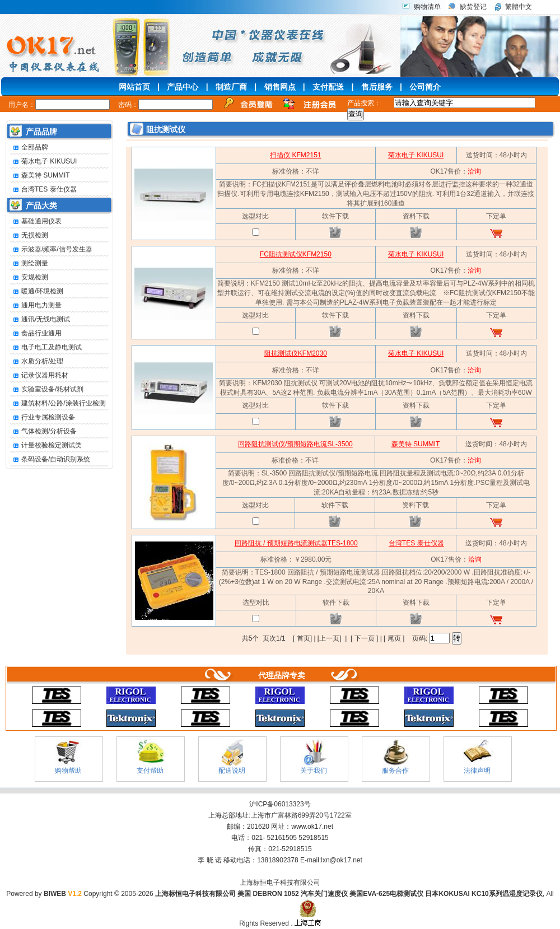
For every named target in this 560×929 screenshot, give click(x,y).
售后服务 (377, 87)
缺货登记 (473, 7)
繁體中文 (519, 7)
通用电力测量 (36, 305)
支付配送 (328, 87)
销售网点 (280, 87)
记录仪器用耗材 (39, 375)
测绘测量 (29, 263)
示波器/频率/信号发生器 (51, 249)
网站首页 (134, 87)
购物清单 (427, 7)
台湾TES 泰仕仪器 (43, 190)
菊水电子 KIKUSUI (43, 162)
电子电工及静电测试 (46, 347)
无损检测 (29, 235)
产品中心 (183, 87)
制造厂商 (231, 87)
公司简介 (425, 87)
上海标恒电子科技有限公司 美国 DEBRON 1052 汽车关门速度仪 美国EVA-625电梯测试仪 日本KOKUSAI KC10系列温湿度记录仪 (349, 894)
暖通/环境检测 (37, 291)
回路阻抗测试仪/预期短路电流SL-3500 (295, 444)
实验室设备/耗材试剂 (47, 389)
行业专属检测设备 (43, 417)
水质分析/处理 (37, 361)
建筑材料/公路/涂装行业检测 (58, 403)
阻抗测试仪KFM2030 (296, 353)
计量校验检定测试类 (46, 445)
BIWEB (63, 894)
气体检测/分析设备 (43, 431)
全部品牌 (29, 148)
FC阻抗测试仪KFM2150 (296, 254)
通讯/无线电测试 (40, 319)
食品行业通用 (36, 333)
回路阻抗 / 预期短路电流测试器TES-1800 (296, 543)
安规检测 (29, 277)
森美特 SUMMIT (40, 176)
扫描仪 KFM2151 (295, 155)
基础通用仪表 (36, 221)
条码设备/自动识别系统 (50, 459)
